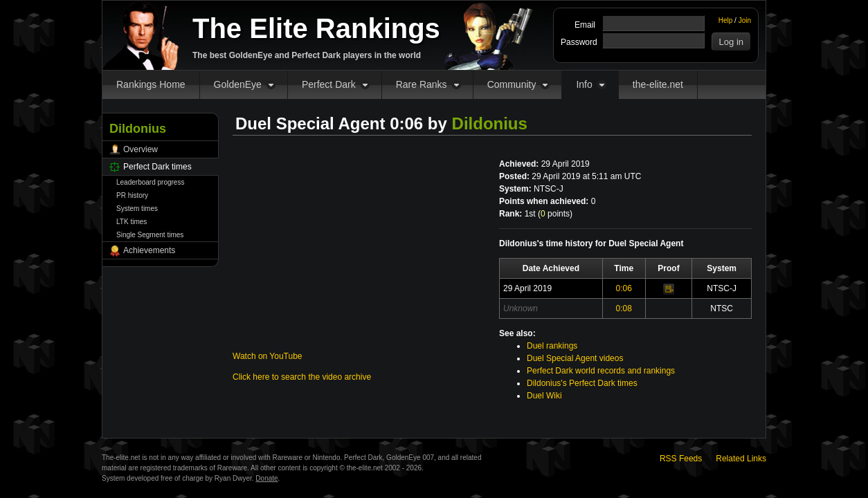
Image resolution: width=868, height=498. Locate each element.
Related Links (741, 459)
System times (137, 209)
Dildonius (490, 123)
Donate (266, 478)
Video (669, 289)
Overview (141, 149)
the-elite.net (658, 84)
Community (512, 84)
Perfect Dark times (157, 167)
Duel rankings (552, 346)
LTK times (132, 222)
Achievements (149, 250)
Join (745, 20)
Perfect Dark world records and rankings (601, 371)
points (555, 214)
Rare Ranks (422, 84)
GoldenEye (238, 84)
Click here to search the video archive (302, 377)
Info (584, 84)
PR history (132, 195)
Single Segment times (150, 235)
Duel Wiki (544, 396)
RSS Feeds (681, 459)
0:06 (624, 288)
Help (726, 20)
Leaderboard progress (150, 182)
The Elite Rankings (316, 28)
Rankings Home (151, 84)
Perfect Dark (329, 84)
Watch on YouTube (268, 356)
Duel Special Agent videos (575, 358)
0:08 (624, 308)
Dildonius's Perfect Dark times (582, 383)
